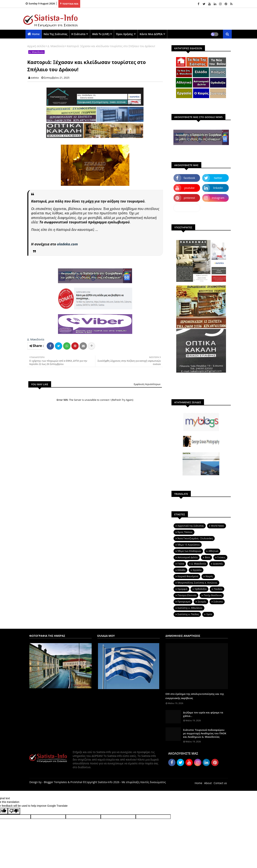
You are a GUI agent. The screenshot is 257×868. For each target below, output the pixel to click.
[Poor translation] (14, 811)
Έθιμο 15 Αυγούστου (189, 545)
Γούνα (181, 564)
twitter (218, 178)
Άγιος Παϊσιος (185, 532)
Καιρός (209, 576)
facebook (189, 178)
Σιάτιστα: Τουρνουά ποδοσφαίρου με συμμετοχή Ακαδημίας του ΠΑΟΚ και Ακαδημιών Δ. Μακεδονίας (205, 733)
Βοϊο (207, 557)
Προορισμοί (184, 602)
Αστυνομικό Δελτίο (188, 557)
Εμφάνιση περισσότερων (147, 384)
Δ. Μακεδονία (56, 46)
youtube (189, 188)
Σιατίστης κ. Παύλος (188, 614)
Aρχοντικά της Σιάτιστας (191, 526)
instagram (218, 198)
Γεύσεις (221, 557)
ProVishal (76, 782)
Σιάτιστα (218, 602)
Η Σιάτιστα (78, 34)
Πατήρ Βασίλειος (213, 595)
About (208, 783)
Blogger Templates (55, 782)
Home (36, 34)
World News (217, 526)
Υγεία (209, 614)
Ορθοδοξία (201, 589)
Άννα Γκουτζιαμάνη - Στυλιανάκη (195, 538)
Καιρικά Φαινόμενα (188, 576)
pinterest (189, 198)
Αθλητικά (213, 551)
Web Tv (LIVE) (101, 34)
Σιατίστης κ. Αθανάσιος (190, 608)
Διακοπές (218, 564)
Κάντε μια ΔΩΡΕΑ (151, 34)
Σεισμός (202, 602)
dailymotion (187, 208)
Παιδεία (218, 589)
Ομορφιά (182, 589)
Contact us (220, 783)
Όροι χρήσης (124, 34)
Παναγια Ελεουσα (187, 595)
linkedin (218, 188)
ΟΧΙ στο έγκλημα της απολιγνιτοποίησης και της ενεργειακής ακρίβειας (195, 696)
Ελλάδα (182, 570)
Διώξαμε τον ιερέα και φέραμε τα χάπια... (203, 714)
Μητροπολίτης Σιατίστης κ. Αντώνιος (197, 583)
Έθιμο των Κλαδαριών (189, 551)
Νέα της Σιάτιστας (55, 34)
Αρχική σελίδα (36, 46)
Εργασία (197, 570)
